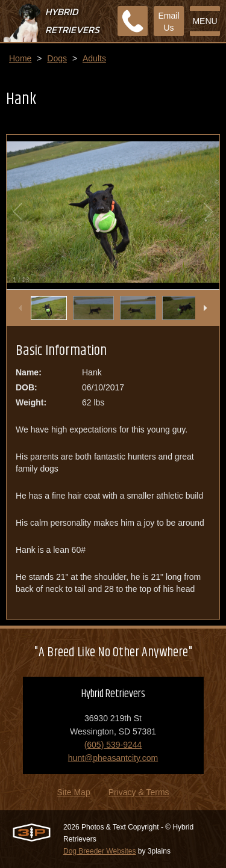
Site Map (73, 792)
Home (20, 58)
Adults (94, 58)
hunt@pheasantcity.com (113, 758)
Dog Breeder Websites (100, 851)
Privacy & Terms (139, 792)
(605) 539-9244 (113, 745)
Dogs (57, 58)
